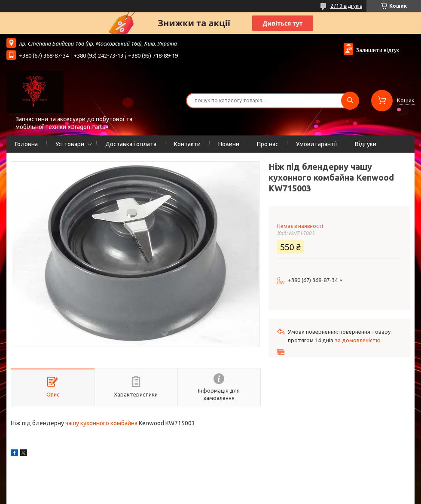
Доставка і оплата (131, 144)
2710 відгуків (346, 6)
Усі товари (70, 144)
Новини (229, 144)
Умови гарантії (317, 144)
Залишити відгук (378, 50)
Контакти (187, 144)
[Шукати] (350, 101)
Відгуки (366, 144)
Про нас (268, 144)
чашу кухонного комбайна (101, 423)
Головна (26, 144)
